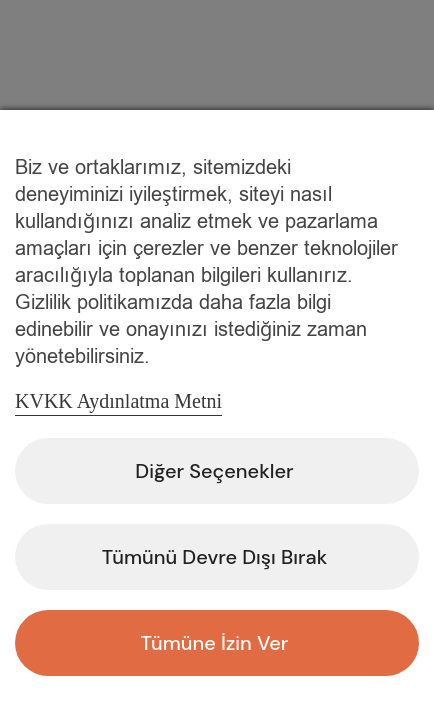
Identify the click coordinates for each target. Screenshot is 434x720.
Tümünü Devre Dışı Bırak (215, 557)
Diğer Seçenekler (214, 471)
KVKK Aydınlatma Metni (118, 401)
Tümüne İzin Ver (215, 643)
